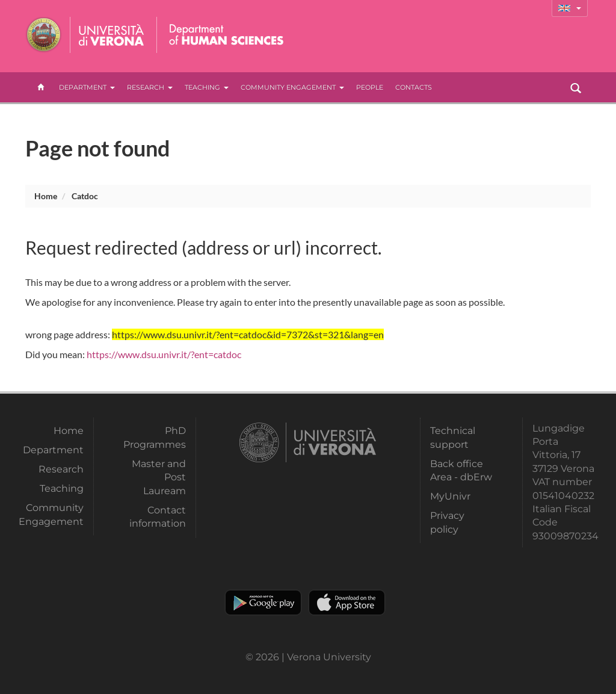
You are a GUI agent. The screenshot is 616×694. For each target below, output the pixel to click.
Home (46, 196)
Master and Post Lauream (159, 477)
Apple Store (347, 603)
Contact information (158, 517)
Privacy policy (447, 522)
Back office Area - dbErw (461, 470)
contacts (414, 87)
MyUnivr (450, 496)
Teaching (207, 87)
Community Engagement (292, 87)
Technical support (453, 437)
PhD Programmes (155, 437)
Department (87, 87)
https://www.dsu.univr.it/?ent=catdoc (164, 354)
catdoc (85, 196)
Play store (263, 603)
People (370, 87)
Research (150, 87)
